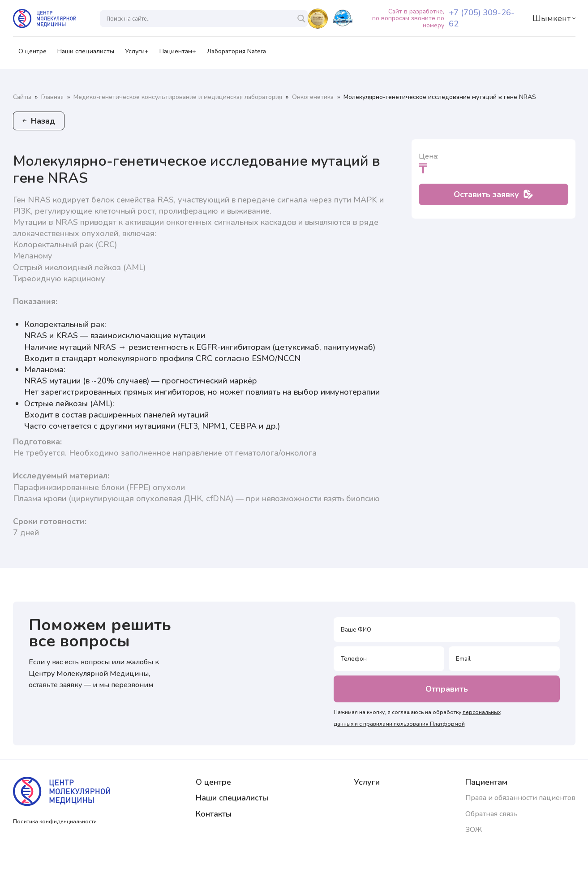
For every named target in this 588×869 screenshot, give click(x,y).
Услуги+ (137, 54)
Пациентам (486, 782)
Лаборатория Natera (236, 54)
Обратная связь (491, 814)
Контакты (214, 814)
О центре (32, 54)
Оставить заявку (493, 194)
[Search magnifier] (301, 19)
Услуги (367, 782)
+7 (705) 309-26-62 (482, 18)
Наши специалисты (86, 54)
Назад (39, 121)
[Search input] (200, 19)
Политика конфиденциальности (55, 822)
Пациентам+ (178, 54)
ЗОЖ (474, 830)
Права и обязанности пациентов (520, 798)
